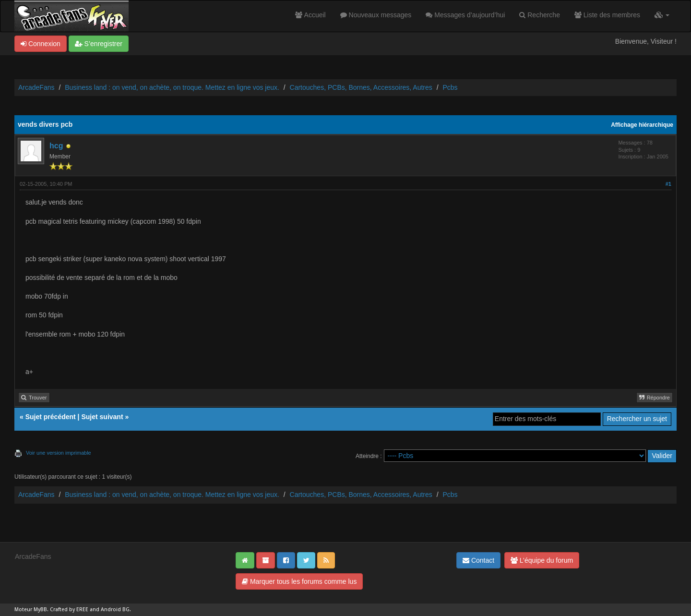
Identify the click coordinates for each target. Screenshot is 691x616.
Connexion (41, 44)
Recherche (540, 15)
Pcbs (450, 87)
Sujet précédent (51, 417)
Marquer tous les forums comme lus (299, 581)
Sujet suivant (102, 417)
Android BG (115, 610)
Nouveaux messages (376, 15)
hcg (56, 146)
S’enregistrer (99, 44)
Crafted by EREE (69, 610)
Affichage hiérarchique (642, 125)
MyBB (40, 610)
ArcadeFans (36, 87)
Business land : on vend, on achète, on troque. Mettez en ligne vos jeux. (172, 87)
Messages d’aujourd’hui (465, 15)
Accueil (310, 15)
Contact (478, 560)
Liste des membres (607, 15)
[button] (662, 15)
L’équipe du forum (542, 560)
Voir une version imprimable (59, 453)
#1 (668, 184)
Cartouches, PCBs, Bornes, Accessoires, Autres (361, 87)
